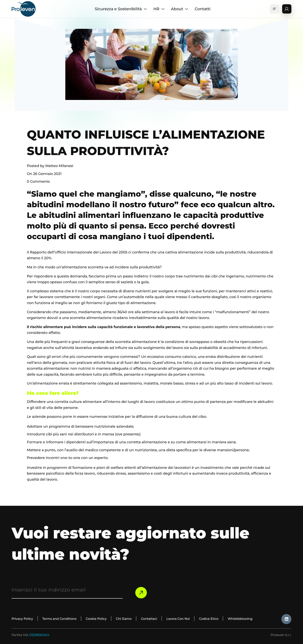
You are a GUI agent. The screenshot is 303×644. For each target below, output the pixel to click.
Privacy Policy (22, 619)
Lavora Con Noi (179, 619)
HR (159, 9)
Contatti (203, 9)
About (180, 9)
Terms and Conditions (59, 619)
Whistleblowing (241, 619)
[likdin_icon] (286, 619)
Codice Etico (209, 619)
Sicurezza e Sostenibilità (121, 9)
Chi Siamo (124, 619)
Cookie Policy (96, 619)
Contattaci (149, 619)
